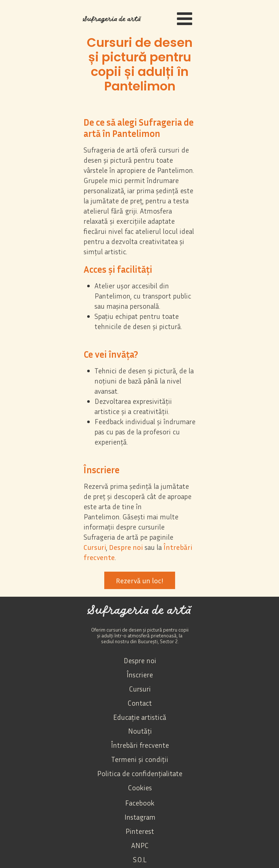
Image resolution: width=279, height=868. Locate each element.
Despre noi (126, 547)
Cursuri (95, 547)
